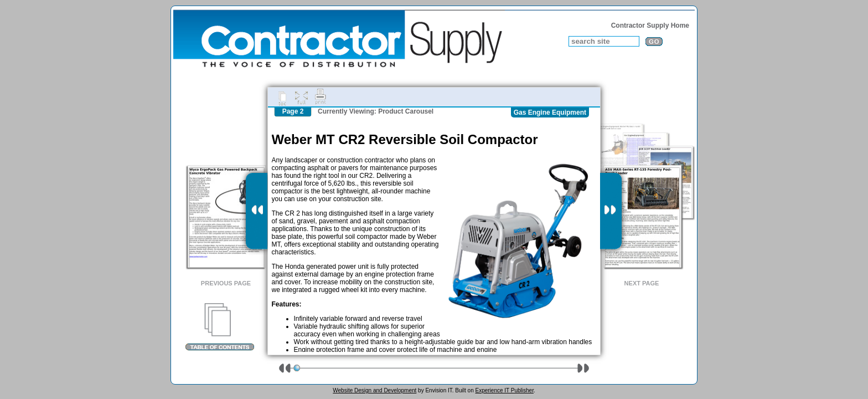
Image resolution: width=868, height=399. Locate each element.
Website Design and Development (374, 390)
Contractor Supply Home (650, 25)
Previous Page (226, 283)
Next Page (642, 283)
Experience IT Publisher (504, 390)
